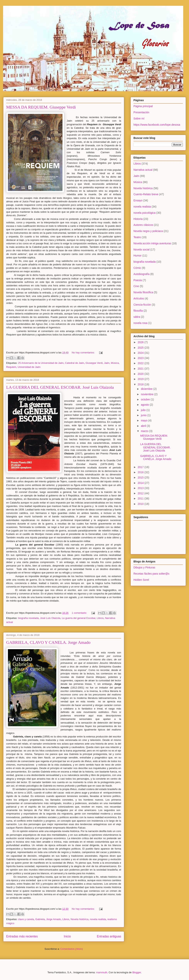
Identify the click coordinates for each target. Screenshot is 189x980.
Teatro (137, 237)
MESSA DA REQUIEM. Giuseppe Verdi (41, 107)
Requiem (11, 367)
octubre (146, 399)
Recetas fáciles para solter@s (151, 574)
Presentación (141, 112)
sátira (137, 317)
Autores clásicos (143, 225)
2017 (141, 467)
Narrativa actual (143, 170)
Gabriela (40, 919)
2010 (141, 504)
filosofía (138, 311)
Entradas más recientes (22, 936)
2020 (141, 374)
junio (144, 415)
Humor (138, 256)
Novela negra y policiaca (148, 231)
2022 (141, 363)
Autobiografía (141, 274)
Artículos (139, 298)
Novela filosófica (143, 292)
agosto (145, 405)
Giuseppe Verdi (94, 363)
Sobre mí (139, 119)
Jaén (107, 363)
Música (115, 363)
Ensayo (138, 200)
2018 (141, 384)
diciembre (147, 389)
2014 (141, 483)
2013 (141, 488)
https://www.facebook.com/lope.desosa (157, 125)
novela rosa (140, 323)
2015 (141, 477)
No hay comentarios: (84, 353)
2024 (141, 353)
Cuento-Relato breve (146, 194)
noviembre (147, 394)
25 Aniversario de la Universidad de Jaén (41, 363)
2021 (141, 369)
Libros (100, 618)
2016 (141, 472)
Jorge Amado (54, 919)
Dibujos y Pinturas (144, 567)
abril (144, 426)
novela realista (98, 919)
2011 (141, 498)
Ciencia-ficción (142, 305)
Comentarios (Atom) (72, 949)
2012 (141, 493)
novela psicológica (144, 213)
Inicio (67, 936)
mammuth (102, 972)
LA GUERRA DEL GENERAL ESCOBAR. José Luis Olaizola (60, 387)
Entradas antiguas (109, 936)
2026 (141, 342)
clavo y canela (26, 919)
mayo (144, 420)
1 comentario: (80, 613)
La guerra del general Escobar (78, 618)
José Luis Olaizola (50, 618)
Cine (136, 286)
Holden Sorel (141, 580)
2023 (141, 358)
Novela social (141, 250)
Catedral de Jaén (75, 363)
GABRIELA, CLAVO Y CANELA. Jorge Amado (48, 642)
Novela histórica (80, 919)
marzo (145, 431)
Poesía (138, 280)
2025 (141, 348)
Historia (138, 219)
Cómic (137, 268)
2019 (141, 379)
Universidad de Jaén (29, 367)
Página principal (143, 106)
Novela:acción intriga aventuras (152, 243)
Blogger (137, 972)
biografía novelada (28, 618)
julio (144, 410)
